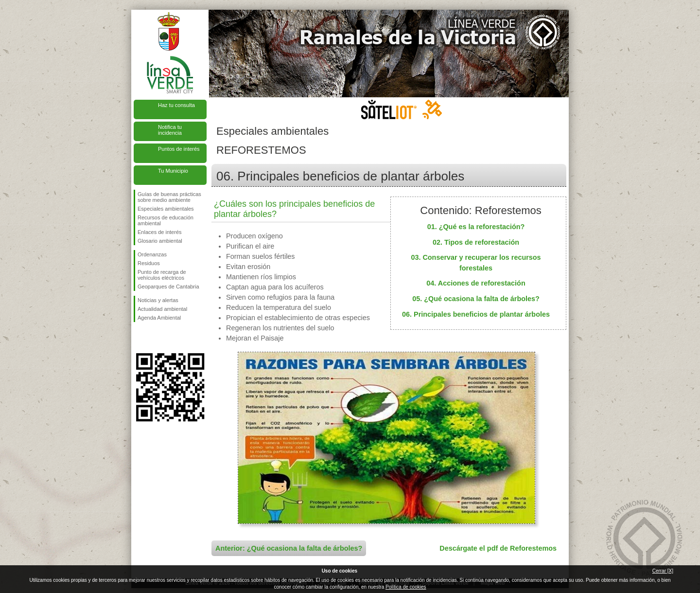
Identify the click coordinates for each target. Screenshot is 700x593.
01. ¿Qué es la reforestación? (476, 227)
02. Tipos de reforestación (476, 242)
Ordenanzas (152, 254)
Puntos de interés (179, 149)
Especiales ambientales (166, 209)
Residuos (149, 263)
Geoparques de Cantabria (168, 287)
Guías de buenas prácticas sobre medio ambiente (169, 197)
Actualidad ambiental (162, 309)
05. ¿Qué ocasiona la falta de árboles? (476, 299)
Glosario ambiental (160, 241)
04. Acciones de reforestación (476, 283)
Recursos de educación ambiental (166, 220)
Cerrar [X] (663, 571)
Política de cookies (406, 587)
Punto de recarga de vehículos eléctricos (162, 275)
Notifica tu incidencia (170, 130)
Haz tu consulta (176, 105)
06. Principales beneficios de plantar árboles (476, 314)
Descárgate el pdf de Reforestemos (498, 548)
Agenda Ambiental (159, 318)
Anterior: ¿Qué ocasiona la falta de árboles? (289, 548)
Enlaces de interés (160, 232)
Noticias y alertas (158, 300)
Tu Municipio (173, 171)
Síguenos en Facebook (140, 338)
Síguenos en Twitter (156, 338)
